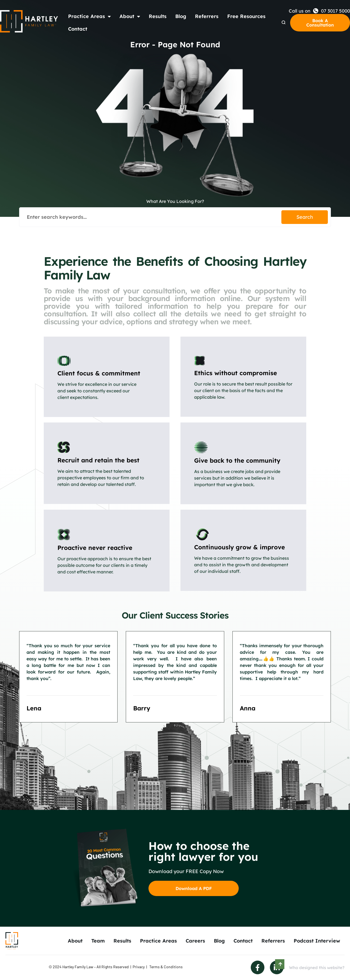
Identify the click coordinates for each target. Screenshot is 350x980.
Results (158, 16)
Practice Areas (89, 16)
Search (305, 217)
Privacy (139, 967)
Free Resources (246, 16)
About (130, 16)
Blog (181, 16)
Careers (195, 941)
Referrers (207, 16)
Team (98, 941)
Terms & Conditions (166, 967)
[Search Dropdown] (284, 22)
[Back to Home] (29, 21)
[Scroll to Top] (280, 964)
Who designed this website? (317, 968)
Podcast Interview (317, 941)
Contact (78, 29)
